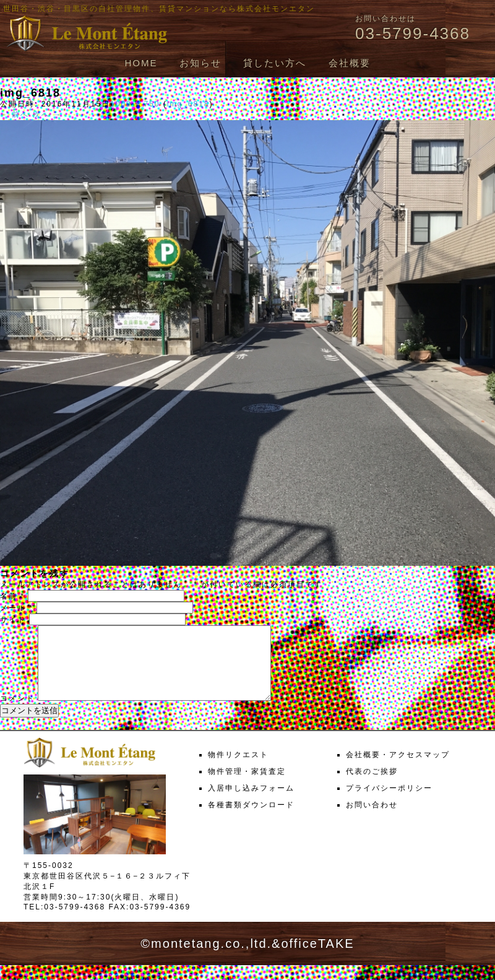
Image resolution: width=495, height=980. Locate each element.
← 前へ (15, 115)
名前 (12, 596)
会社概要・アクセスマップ (398, 770)
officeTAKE (317, 958)
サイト (13, 620)
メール (17, 608)
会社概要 (350, 63)
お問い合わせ (372, 820)
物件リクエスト (238, 770)
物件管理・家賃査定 (247, 786)
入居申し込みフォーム (251, 803)
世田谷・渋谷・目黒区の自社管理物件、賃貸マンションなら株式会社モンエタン (159, 9)
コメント (17, 713)
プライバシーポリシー (389, 803)
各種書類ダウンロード (251, 820)
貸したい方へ (275, 63)
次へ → (47, 115)
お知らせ (200, 63)
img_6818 (188, 104)
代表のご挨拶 (372, 786)
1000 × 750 (135, 104)
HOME (141, 63)
